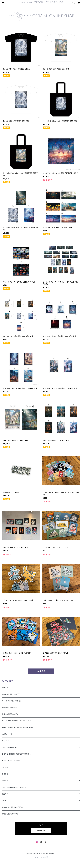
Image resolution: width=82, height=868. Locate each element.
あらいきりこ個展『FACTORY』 (12, 807)
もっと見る (41, 671)
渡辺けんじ (6, 741)
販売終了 (5, 794)
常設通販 (5, 688)
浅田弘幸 (5, 767)
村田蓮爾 (5, 781)
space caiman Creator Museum (14, 787)
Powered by (41, 857)
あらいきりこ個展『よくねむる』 (12, 701)
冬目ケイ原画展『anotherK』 (12, 761)
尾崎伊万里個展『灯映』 (10, 814)
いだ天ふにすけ (7, 734)
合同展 (4, 800)
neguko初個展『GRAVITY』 (12, 694)
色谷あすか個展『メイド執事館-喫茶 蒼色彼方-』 (18, 727)
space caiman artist (9, 747)
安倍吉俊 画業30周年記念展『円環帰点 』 (16, 754)
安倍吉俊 (5, 774)
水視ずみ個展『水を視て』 (10, 714)
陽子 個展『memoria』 (9, 707)
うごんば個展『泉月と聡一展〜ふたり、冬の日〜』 (18, 721)
